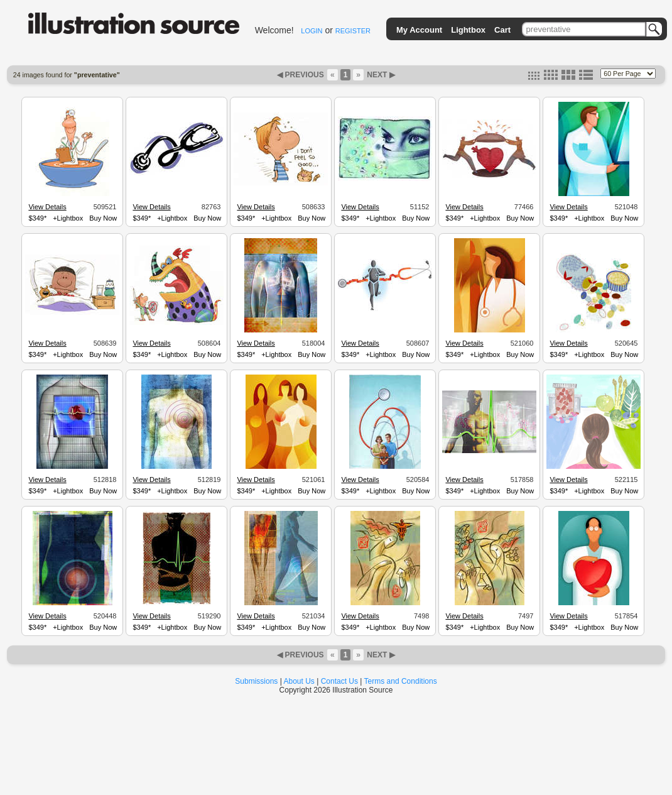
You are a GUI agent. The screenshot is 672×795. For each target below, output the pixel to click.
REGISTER (353, 31)
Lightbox (468, 30)
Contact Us (339, 681)
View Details (47, 207)
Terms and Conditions (401, 681)
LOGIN (312, 31)
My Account (419, 30)
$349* (37, 218)
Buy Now (103, 218)
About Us (299, 681)
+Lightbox (68, 218)
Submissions (256, 681)
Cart (502, 30)
